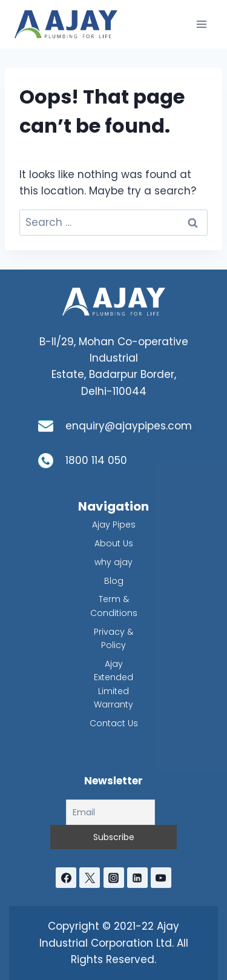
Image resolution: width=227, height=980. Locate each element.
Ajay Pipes (114, 525)
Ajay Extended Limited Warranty (113, 684)
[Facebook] (66, 878)
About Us (114, 543)
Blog (114, 581)
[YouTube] (161, 878)
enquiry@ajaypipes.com (129, 426)
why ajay (113, 562)
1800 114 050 (96, 460)
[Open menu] (201, 24)
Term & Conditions (114, 606)
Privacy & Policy (113, 638)
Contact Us (114, 723)
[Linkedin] (137, 878)
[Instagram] (114, 878)
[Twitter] (90, 878)
